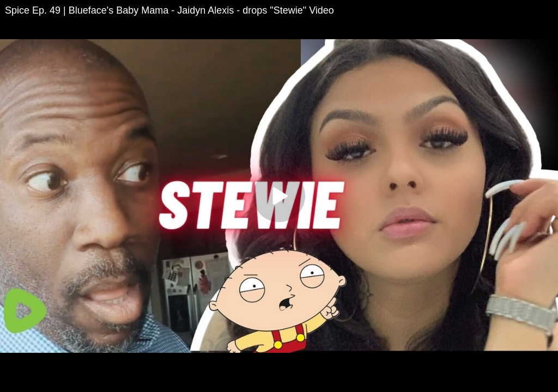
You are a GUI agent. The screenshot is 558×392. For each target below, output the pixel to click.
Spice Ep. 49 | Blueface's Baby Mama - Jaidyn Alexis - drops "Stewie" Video (169, 10)
